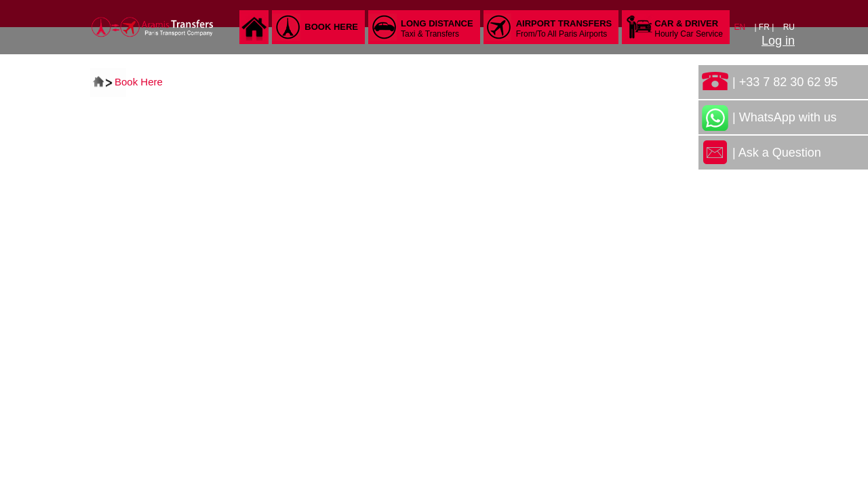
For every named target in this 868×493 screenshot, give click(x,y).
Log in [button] (778, 41)
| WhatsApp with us (785, 117)
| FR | (765, 27)
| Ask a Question (777, 153)
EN (741, 27)
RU (789, 27)
